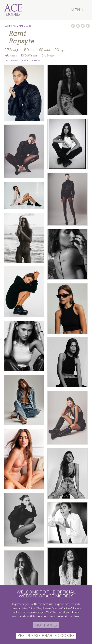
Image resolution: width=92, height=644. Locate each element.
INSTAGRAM (11, 61)
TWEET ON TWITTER (83, 26)
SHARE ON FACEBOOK (88, 26)
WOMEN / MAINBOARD (18, 26)
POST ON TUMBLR (78, 26)
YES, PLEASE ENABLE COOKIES (46, 636)
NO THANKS (46, 625)
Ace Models (22, 3)
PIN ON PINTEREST (73, 26)
